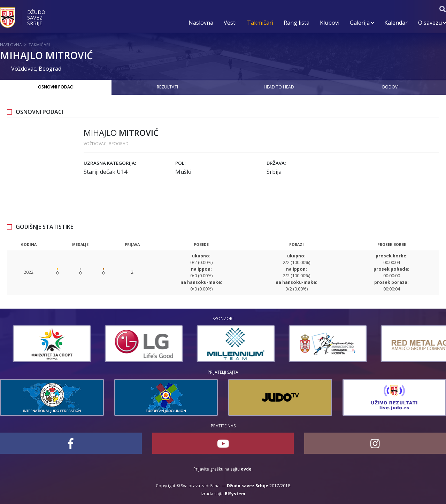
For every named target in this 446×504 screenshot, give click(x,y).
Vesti (230, 23)
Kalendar (396, 23)
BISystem (235, 494)
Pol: (180, 163)
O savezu (432, 23)
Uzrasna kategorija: (110, 163)
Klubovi (330, 23)
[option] (117, 344)
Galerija (362, 23)
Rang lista (297, 23)
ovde (246, 469)
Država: (276, 163)
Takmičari (260, 23)
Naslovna (201, 23)
